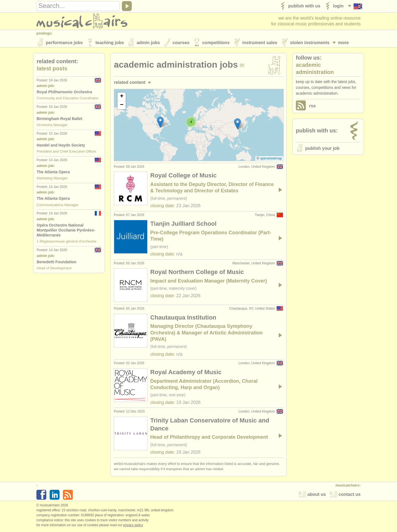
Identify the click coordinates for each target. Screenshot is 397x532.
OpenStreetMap (271, 159)
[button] (238, 125)
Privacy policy (133, 526)
